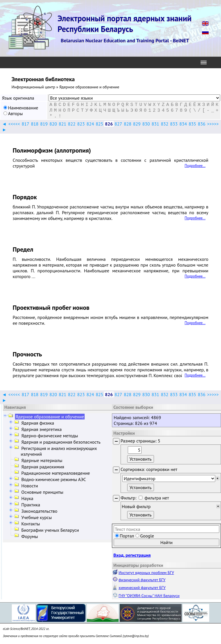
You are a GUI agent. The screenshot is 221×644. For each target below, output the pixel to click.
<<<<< (14, 124)
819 (44, 124)
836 (202, 124)
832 (165, 124)
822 (72, 124)
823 (81, 124)
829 (137, 124)
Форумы (30, 536)
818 (35, 124)
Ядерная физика (38, 423)
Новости (30, 486)
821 (62, 124)
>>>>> (213, 124)
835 (192, 124)
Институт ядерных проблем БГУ (146, 573)
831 (155, 124)
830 (146, 124)
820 (53, 124)
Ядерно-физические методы (50, 436)
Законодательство (39, 511)
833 (174, 124)
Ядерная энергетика (41, 429)
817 (25, 124)
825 (100, 124)
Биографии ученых (50, 530)
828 (127, 124)
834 (183, 124)
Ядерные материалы (42, 460)
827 (118, 124)
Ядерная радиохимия (43, 467)
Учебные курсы (37, 517)
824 (90, 124)
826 (109, 124)
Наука (27, 498)
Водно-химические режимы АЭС (54, 479)
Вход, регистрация (132, 555)
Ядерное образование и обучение (50, 417)
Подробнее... (195, 166)
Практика (31, 505)
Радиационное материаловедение (56, 473)
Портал (127, 536)
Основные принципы (42, 492)
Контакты (31, 524)
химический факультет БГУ (142, 588)
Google (147, 536)
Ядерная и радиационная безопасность (61, 442)
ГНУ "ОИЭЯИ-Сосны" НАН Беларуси (149, 596)
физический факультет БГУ (142, 580)
